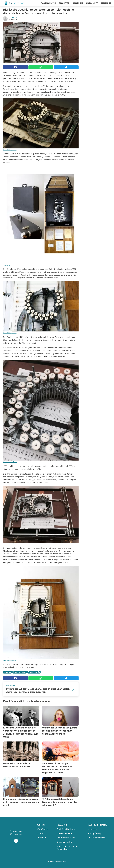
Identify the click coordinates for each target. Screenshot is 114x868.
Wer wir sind (43, 829)
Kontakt (40, 833)
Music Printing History (10, 150)
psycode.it (41, 838)
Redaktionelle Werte (66, 838)
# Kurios (7, 672)
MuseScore (6, 265)
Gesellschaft (92, 3)
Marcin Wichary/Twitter (10, 462)
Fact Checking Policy (66, 829)
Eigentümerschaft (65, 842)
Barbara (15, 17)
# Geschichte (34, 672)
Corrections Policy (65, 833)
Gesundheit (78, 3)
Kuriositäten (64, 3)
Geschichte (106, 3)
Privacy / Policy (95, 833)
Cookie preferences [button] (97, 838)
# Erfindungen (20, 672)
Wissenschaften (48, 3)
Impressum (93, 829)
